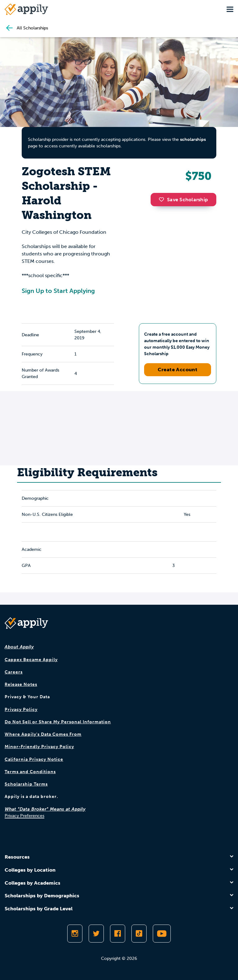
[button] (163, 199)
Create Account (178, 370)
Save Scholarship (183, 200)
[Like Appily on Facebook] (118, 934)
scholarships (193, 139)
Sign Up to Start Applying (58, 291)
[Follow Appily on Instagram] (75, 934)
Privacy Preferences (24, 816)
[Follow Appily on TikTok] (139, 934)
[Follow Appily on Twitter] (96, 934)
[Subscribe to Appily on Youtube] (162, 934)
